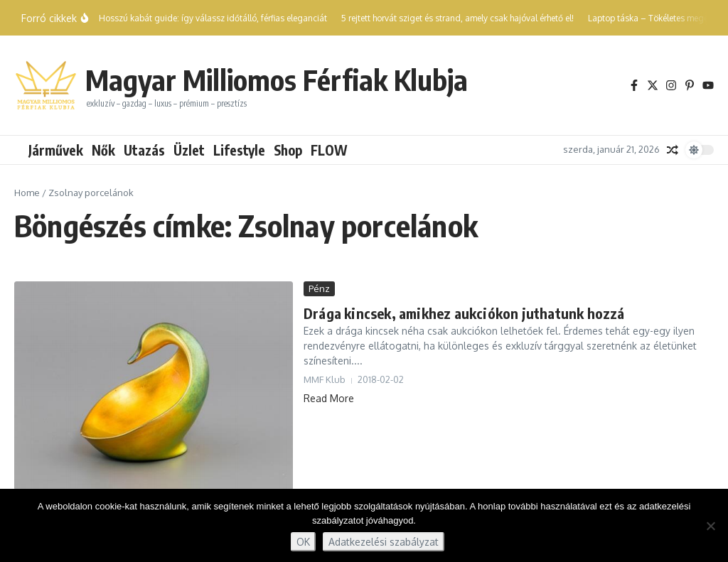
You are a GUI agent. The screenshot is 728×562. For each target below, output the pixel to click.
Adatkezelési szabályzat (384, 542)
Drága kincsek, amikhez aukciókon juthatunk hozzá (464, 313)
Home (27, 193)
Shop (288, 150)
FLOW (329, 150)
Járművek (56, 150)
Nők (103, 150)
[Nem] (710, 526)
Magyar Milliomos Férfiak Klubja (277, 80)
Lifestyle (239, 150)
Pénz (319, 288)
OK (303, 542)
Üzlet (189, 150)
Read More (329, 398)
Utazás (144, 150)
